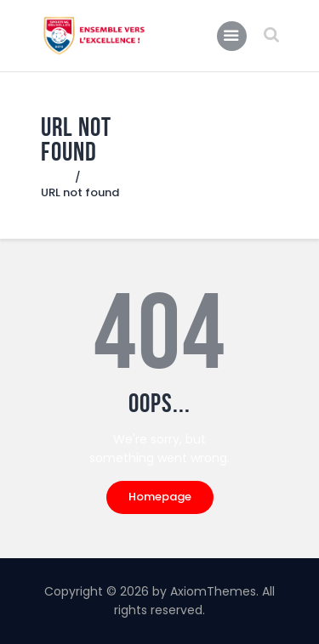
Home (57, 178)
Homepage (160, 497)
